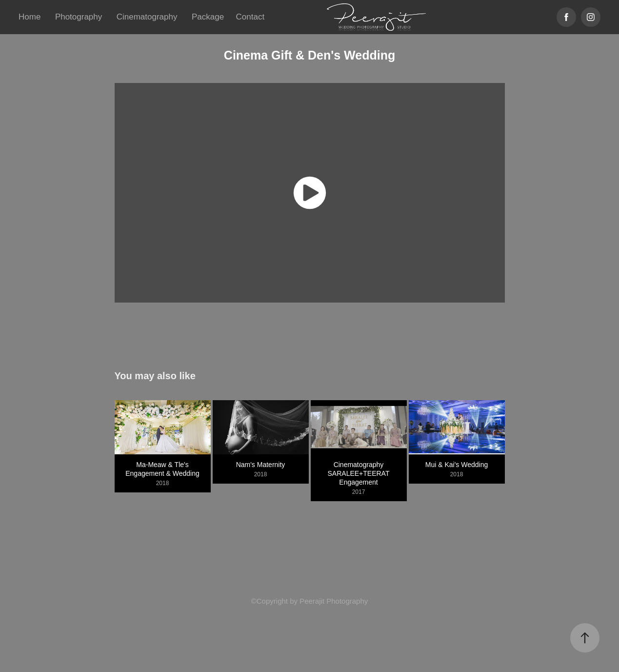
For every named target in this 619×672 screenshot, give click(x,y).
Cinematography (147, 17)
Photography (79, 17)
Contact (250, 17)
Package (208, 17)
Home (30, 17)
